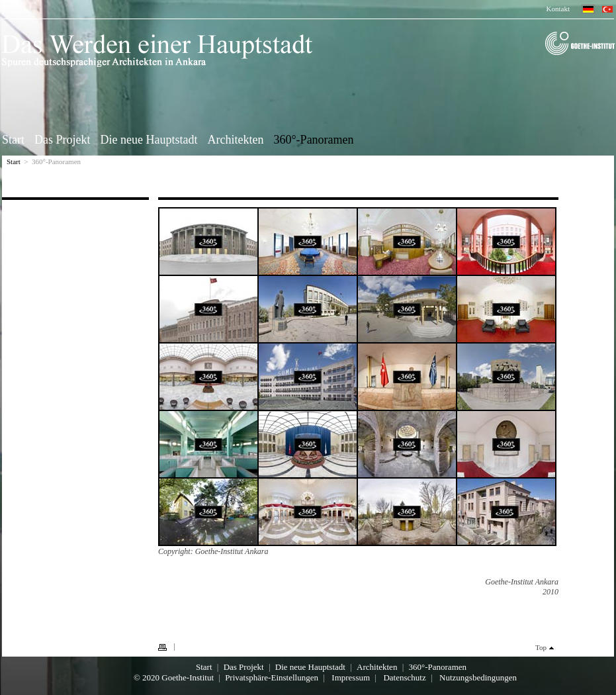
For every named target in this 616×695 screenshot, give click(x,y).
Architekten (235, 139)
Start (13, 139)
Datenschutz (404, 677)
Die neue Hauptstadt (149, 139)
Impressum (351, 677)
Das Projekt (63, 139)
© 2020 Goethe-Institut (174, 677)
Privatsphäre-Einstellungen (272, 677)
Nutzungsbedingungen (478, 677)
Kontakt (558, 9)
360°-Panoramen (313, 139)
